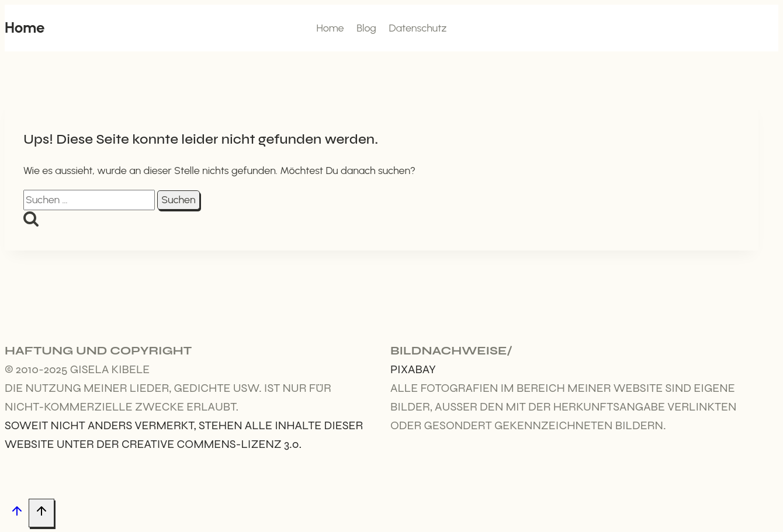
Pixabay (413, 369)
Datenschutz (418, 28)
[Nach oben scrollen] (17, 514)
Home (330, 28)
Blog (366, 28)
